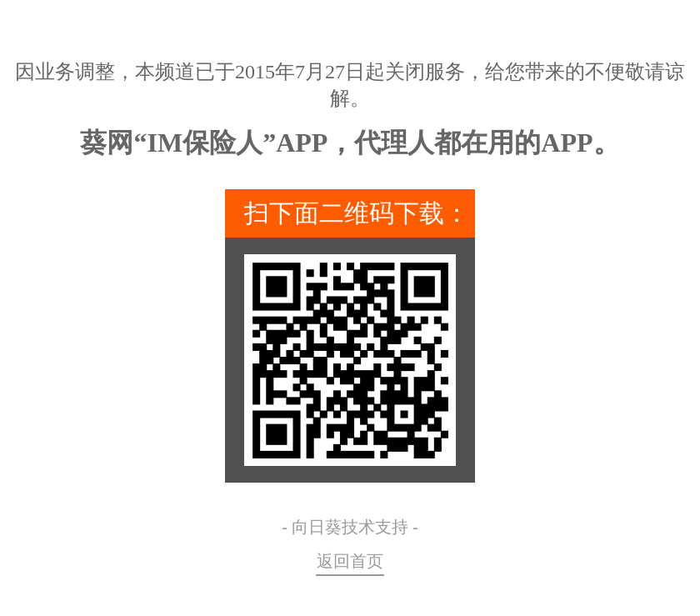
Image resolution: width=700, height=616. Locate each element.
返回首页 (350, 561)
